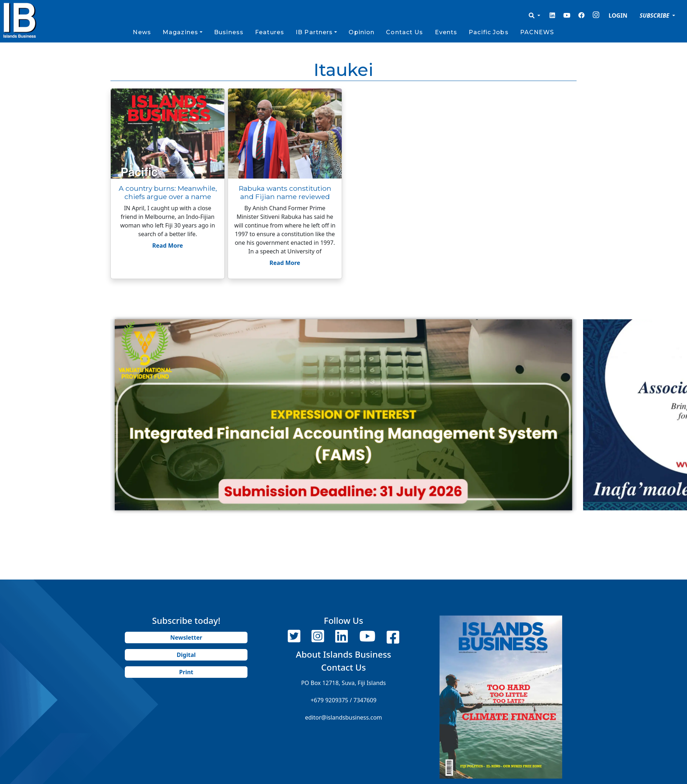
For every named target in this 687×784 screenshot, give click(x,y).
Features (270, 32)
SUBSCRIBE (655, 15)
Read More (167, 245)
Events (446, 32)
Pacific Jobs (488, 32)
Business (229, 32)
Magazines (180, 32)
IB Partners (314, 32)
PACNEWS (537, 32)
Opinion (361, 32)
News (142, 32)
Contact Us (404, 32)
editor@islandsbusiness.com (343, 717)
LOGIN (618, 15)
